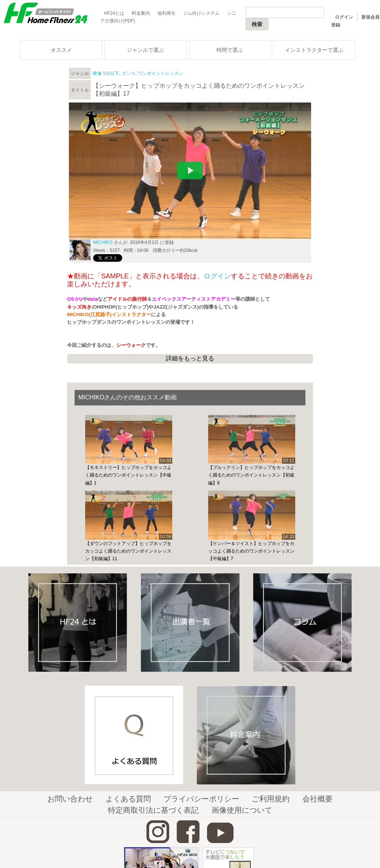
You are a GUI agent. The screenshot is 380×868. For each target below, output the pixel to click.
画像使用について (242, 810)
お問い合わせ (70, 799)
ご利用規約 (271, 799)
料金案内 (141, 13)
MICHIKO (103, 242)
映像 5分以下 (106, 73)
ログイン (344, 17)
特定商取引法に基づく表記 (153, 810)
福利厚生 (167, 13)
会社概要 (318, 799)
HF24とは (114, 13)
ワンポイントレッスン (160, 73)
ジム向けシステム (201, 13)
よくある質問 (128, 799)
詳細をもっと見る (190, 358)
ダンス (129, 73)
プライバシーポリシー (201, 799)
